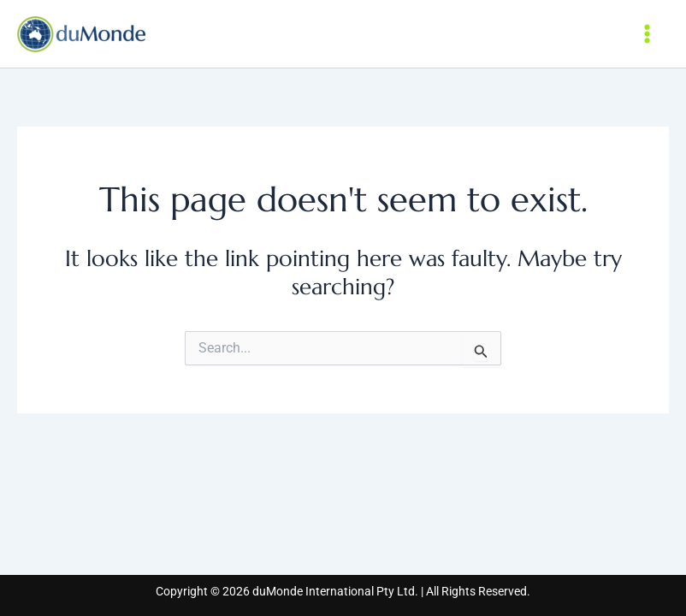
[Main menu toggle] (648, 34)
